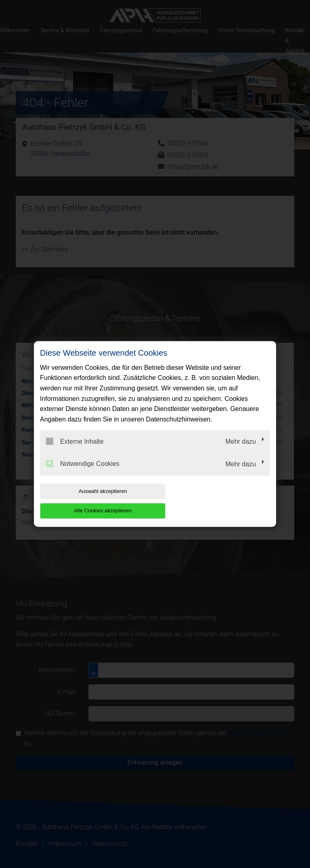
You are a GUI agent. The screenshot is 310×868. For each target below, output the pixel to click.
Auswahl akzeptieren (92, 501)
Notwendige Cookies (83, 474)
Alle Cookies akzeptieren (218, 501)
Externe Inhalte (75, 451)
